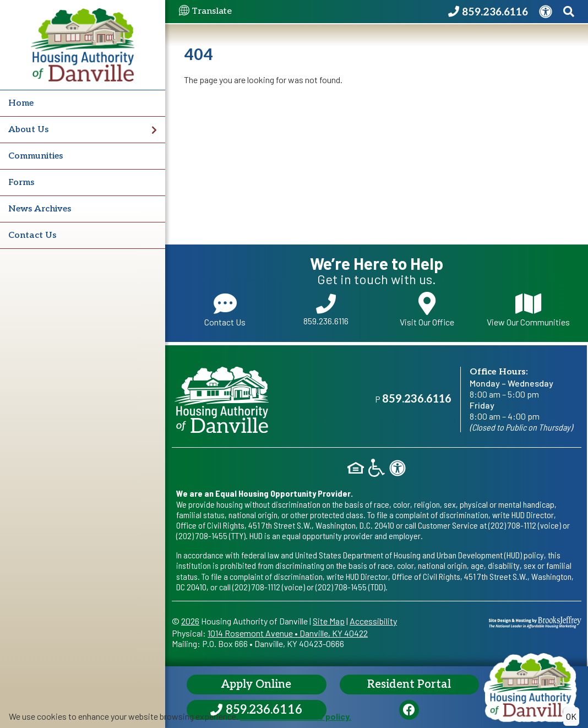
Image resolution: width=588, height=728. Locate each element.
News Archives (40, 209)
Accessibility (373, 621)
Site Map (329, 621)
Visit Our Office (427, 309)
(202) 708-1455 (202, 536)
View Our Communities (528, 309)
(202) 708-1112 (512, 525)
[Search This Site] (569, 12)
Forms (21, 183)
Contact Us (32, 235)
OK (571, 716)
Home (21, 103)
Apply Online (256, 684)
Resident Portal (409, 684)
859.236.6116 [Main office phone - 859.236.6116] (417, 399)
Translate (205, 12)
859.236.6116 (326, 310)
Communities (36, 156)
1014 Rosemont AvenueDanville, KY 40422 (288, 633)
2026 (190, 621)
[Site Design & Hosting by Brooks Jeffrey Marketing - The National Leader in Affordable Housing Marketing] (535, 621)
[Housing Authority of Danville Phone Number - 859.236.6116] (488, 12)
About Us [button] (83, 130)
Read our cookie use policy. (296, 716)
